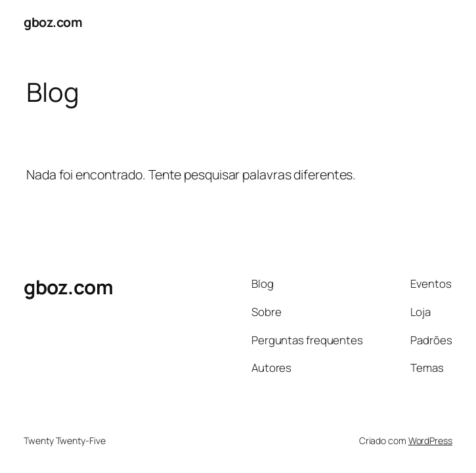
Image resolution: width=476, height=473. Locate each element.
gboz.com (53, 22)
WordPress (430, 440)
